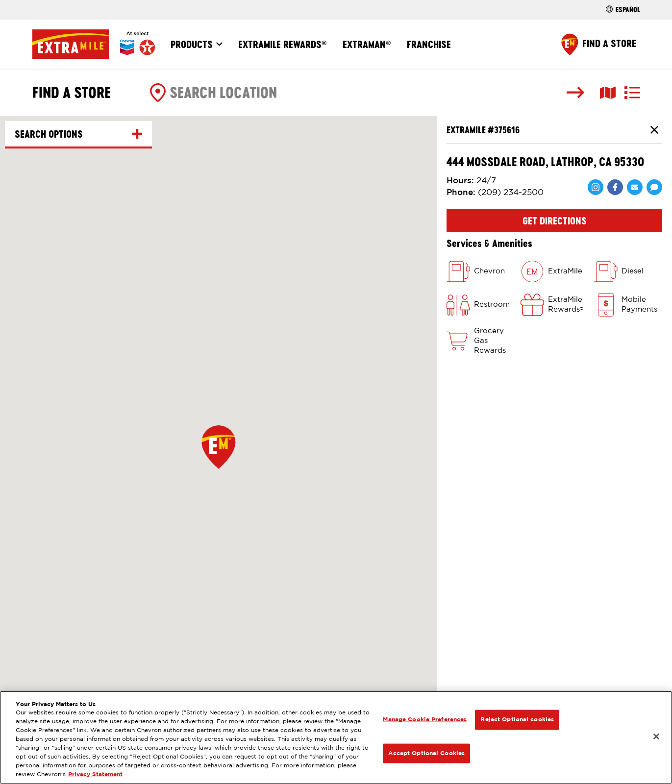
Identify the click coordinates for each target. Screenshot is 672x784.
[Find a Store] (599, 44)
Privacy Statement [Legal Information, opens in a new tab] (95, 774)
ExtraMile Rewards (283, 44)
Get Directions (555, 220)
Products (192, 44)
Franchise (429, 44)
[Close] (656, 736)
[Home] (94, 44)
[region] (336, 737)
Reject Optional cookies (517, 720)
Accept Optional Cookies (426, 753)
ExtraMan (367, 44)
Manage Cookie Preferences (425, 720)
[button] (219, 447)
